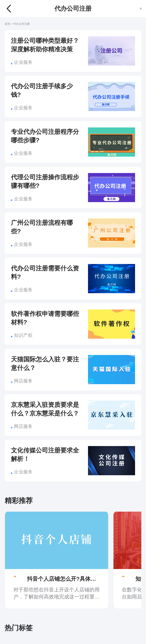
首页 (7, 24)
